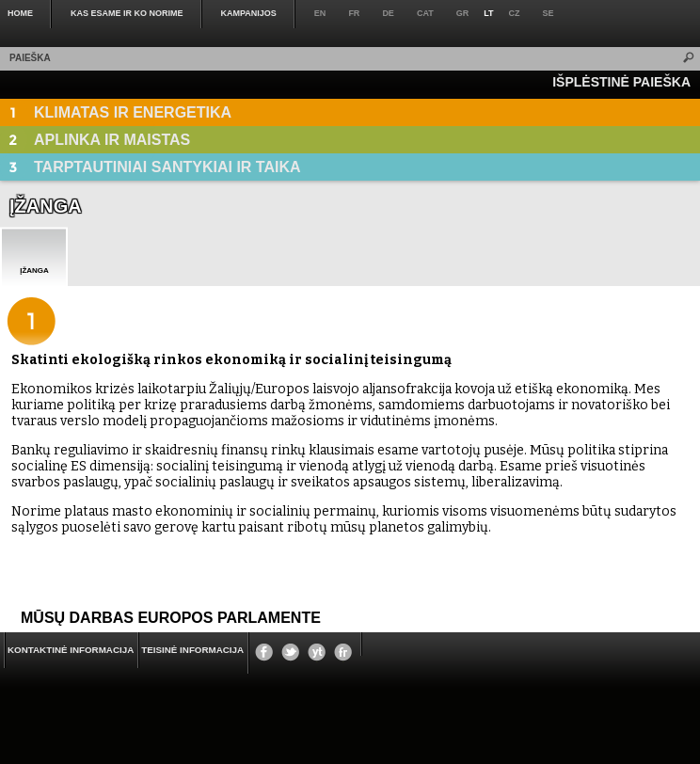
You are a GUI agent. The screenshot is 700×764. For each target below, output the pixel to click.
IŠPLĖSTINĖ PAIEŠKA (621, 82)
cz (515, 13)
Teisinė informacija (192, 650)
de (388, 13)
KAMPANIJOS (249, 13)
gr (463, 13)
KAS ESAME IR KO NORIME (127, 13)
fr (354, 13)
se (549, 13)
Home (20, 13)
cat (425, 13)
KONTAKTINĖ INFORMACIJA (71, 650)
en (320, 13)
